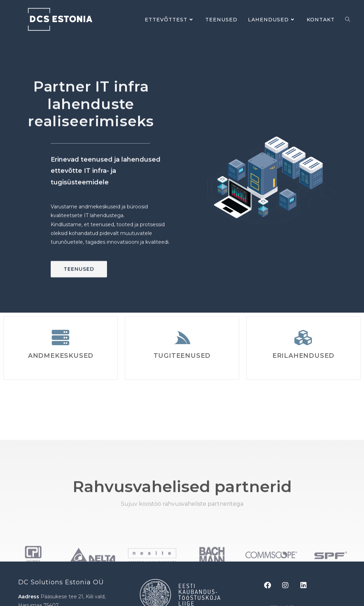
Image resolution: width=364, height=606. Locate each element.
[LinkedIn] (307, 585)
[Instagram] (289, 585)
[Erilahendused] (303, 337)
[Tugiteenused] (182, 337)
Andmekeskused (61, 356)
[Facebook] (271, 585)
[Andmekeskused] (60, 337)
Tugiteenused (182, 356)
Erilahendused (303, 356)
